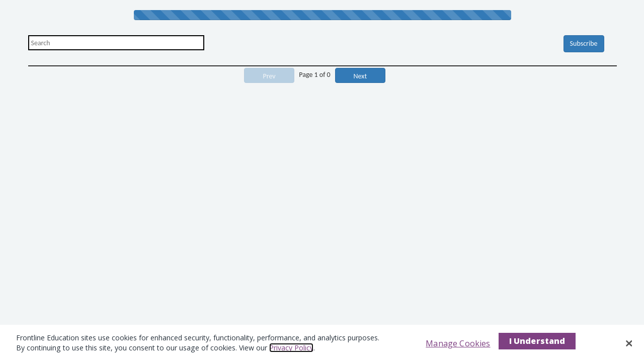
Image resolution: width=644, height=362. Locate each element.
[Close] (629, 343)
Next (360, 76)
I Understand (537, 341)
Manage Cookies (458, 343)
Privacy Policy (291, 348)
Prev (269, 76)
